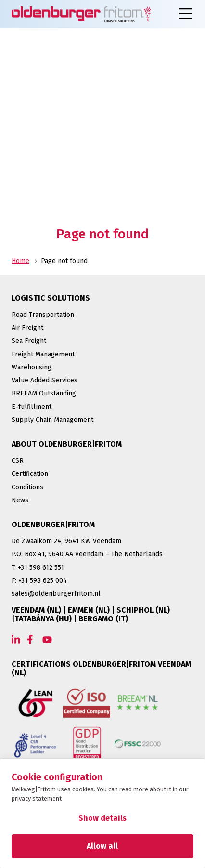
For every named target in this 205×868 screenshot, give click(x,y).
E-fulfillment (32, 407)
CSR (18, 461)
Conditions (27, 487)
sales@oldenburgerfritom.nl (56, 594)
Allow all (102, 846)
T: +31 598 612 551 (38, 568)
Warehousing (32, 367)
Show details (102, 818)
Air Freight (27, 328)
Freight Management (43, 354)
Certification (30, 474)
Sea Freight (29, 341)
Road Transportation (43, 315)
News (20, 500)
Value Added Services (45, 380)
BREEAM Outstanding (44, 393)
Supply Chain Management (52, 420)
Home (20, 261)
